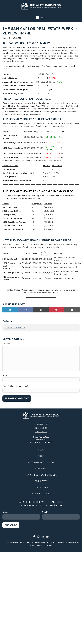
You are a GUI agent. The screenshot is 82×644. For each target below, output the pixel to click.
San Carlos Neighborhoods (41, 475)
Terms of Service (36, 545)
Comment (7, 343)
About (41, 456)
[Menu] (41, 17)
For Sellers (41, 488)
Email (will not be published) (15, 386)
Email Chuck (41, 432)
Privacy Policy (46, 542)
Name (5, 375)
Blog (41, 450)
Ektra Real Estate (41, 437)
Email (45, 512)
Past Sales (41, 469)
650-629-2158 (41, 424)
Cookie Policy (72, 542)
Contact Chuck (41, 494)
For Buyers (41, 481)
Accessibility (49, 545)
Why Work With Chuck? (41, 463)
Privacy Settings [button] (59, 542)
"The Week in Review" (15, 327)
